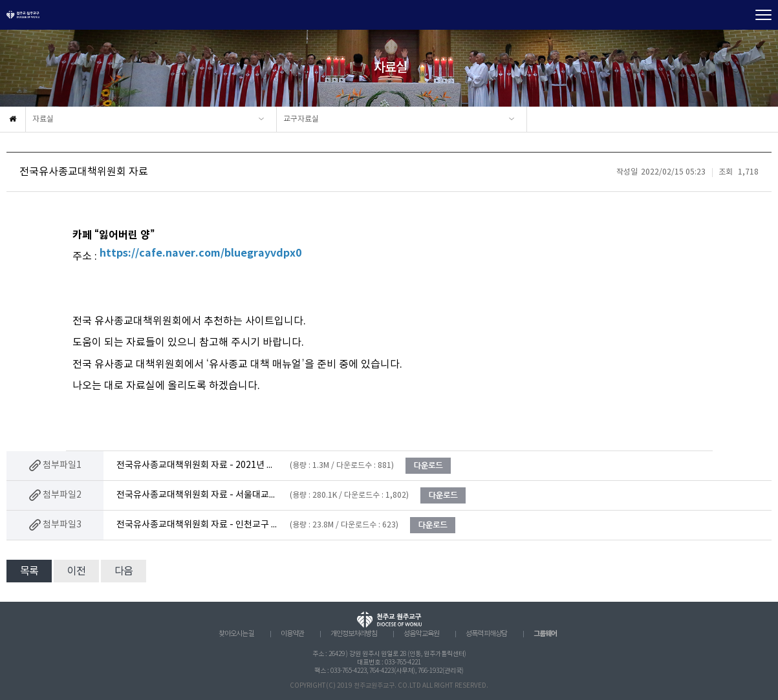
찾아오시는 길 (236, 634)
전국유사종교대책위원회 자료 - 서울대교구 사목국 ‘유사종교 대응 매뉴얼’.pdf (197, 495)
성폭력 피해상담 (486, 634)
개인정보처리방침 (354, 634)
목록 (29, 571)
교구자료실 (301, 119)
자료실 (43, 119)
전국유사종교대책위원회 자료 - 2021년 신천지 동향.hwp (197, 465)
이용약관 (292, 634)
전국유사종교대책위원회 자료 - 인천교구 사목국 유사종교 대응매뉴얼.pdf (197, 525)
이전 (76, 571)
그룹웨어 (545, 634)
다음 (124, 571)
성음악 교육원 (421, 634)
